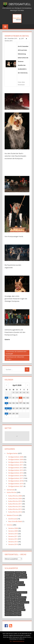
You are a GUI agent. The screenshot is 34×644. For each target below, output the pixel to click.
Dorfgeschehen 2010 (16, 462)
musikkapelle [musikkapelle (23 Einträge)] (22, 597)
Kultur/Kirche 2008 (15, 496)
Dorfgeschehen (12, 453)
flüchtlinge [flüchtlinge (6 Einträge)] (9, 580)
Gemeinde (11, 490)
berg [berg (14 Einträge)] (24, 572)
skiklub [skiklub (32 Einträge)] (7, 607)
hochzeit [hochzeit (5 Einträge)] (15, 587)
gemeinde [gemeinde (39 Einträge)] (8, 585)
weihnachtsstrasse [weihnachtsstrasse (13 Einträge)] (11, 615)
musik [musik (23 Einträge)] (15, 597)
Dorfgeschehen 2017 (16, 478)
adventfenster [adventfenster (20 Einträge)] (9, 572)
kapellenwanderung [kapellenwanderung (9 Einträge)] (11, 592)
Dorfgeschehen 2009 (16, 459)
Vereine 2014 (13, 544)
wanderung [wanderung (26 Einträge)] (17, 612)
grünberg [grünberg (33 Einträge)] (8, 587)
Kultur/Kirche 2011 (15, 504)
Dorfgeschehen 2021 (16, 486)
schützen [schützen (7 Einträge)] (8, 605)
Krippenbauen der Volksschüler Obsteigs (15, 358)
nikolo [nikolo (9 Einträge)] (13, 600)
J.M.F (23, 38)
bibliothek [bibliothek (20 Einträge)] (17, 575)
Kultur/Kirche (12, 492)
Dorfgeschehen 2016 (16, 476)
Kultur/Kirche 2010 (15, 501)
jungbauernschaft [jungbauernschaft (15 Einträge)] (11, 590)
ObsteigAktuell (20, 4)
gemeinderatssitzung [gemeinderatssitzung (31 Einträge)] (18, 585)
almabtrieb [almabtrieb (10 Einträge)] (18, 572)
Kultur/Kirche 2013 (15, 509)
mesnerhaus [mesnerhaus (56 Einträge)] (9, 597)
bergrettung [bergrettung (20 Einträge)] (9, 575)
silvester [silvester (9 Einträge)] (21, 605)
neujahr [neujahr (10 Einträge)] (8, 600)
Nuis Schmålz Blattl (15, 521)
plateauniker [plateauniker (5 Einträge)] (9, 602)
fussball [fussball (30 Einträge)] (16, 580)
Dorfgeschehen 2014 (16, 473)
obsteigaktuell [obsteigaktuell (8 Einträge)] (21, 600)
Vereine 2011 (13, 536)
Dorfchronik (13, 519)
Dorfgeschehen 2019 (16, 484)
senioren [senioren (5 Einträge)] (15, 605)
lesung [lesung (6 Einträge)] (19, 595)
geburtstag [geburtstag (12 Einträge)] (20, 582)
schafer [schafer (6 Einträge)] (16, 602)
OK (11, 641)
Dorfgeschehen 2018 (16, 481)
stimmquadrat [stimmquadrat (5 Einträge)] (20, 607)
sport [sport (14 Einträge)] (12, 607)
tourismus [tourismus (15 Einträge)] (8, 610)
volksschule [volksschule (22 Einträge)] (9, 612)
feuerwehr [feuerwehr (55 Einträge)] (23, 577)
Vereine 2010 (8, 41)
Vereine (10, 525)
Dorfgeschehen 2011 (16, 465)
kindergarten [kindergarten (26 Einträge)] (23, 592)
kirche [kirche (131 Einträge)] (7, 595)
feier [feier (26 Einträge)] (18, 577)
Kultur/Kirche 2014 (15, 512)
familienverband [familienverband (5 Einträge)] (10, 577)
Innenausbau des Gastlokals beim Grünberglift (16, 352)
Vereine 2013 (13, 542)
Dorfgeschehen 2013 (16, 470)
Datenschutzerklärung (18, 641)
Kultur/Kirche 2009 (15, 498)
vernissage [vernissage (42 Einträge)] (22, 610)
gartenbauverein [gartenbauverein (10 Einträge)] (10, 582)
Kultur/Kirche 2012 (15, 506)
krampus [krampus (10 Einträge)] (13, 595)
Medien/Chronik (13, 515)
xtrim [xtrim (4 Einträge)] (19, 615)
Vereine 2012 (13, 539)
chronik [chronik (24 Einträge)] (24, 575)
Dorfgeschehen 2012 (16, 468)
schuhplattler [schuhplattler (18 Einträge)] (24, 602)
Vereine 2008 (13, 528)
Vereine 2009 (13, 531)
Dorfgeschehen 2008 (16, 457)
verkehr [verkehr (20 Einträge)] (15, 610)
